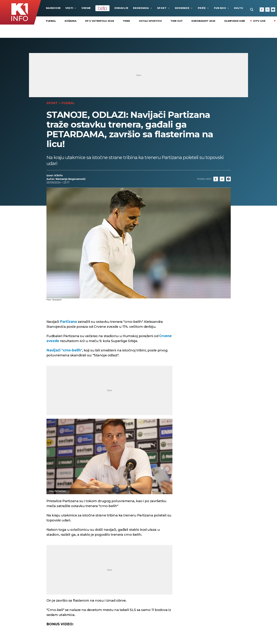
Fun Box (222, 8)
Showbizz (184, 8)
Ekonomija (143, 8)
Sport (164, 8)
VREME (86, 8)
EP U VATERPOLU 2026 (100, 21)
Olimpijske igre (235, 21)
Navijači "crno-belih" (64, 350)
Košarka (71, 21)
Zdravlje (121, 8)
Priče (204, 8)
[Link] (222, 179)
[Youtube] (273, 10)
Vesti (71, 8)
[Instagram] (267, 10)
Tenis (126, 21)
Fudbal (51, 21)
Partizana (68, 322)
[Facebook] (262, 10)
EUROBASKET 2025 (203, 21)
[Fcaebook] (216, 179)
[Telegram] (228, 179)
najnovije (53, 8)
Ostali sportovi (150, 21)
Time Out (177, 21)
